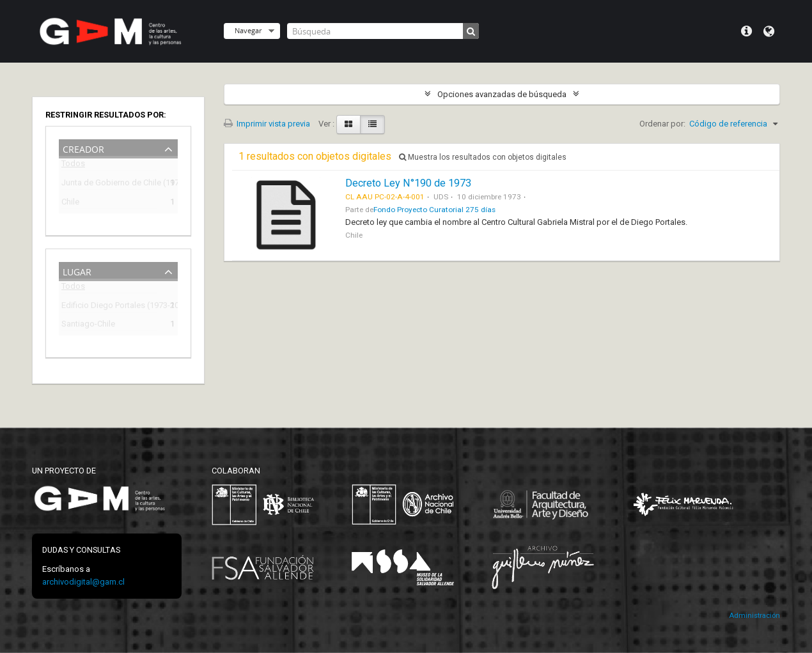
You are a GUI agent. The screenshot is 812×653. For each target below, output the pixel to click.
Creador (83, 148)
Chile (70, 204)
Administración (754, 616)
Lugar (77, 271)
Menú (746, 31)
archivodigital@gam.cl (83, 582)
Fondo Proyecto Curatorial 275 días (434, 210)
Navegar (248, 30)
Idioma (769, 31)
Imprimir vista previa (267, 124)
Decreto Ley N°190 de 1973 (408, 183)
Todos (73, 166)
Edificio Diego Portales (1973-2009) (109, 307)
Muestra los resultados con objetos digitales (483, 157)
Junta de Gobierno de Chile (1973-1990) (109, 184)
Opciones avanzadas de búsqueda (502, 94)
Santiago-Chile (88, 326)
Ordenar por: (662, 124)
